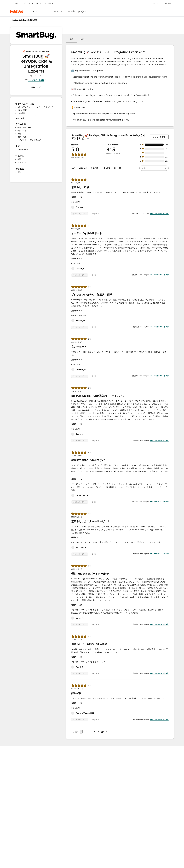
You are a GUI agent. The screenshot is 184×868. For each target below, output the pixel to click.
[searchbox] (154, 168)
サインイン (157, 3)
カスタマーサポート (33, 3)
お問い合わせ (51, 3)
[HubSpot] (17, 12)
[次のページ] (104, 732)
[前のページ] (76, 732)
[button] (71, 39)
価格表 (72, 11)
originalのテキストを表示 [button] (159, 213)
